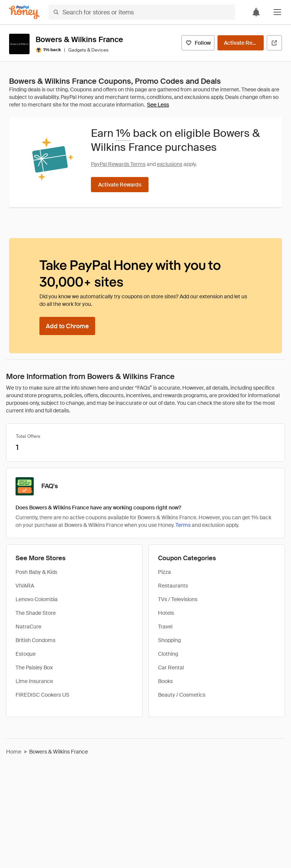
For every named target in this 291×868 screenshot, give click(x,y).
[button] (277, 12)
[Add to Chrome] (67, 326)
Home (14, 752)
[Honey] (24, 12)
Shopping (169, 640)
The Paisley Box (34, 667)
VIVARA (25, 586)
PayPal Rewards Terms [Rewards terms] (118, 164)
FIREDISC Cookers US (42, 695)
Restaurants (173, 586)
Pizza (164, 572)
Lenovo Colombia (37, 599)
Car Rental (171, 667)
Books (165, 681)
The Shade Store (36, 613)
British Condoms (35, 640)
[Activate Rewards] (241, 43)
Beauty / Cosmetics (182, 695)
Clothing (168, 654)
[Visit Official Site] (274, 43)
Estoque (26, 654)
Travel (165, 627)
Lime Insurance (34, 681)
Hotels (166, 613)
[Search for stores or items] (142, 12)
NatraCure (28, 627)
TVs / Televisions (178, 599)
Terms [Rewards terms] (183, 525)
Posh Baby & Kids (36, 572)
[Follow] (198, 43)
